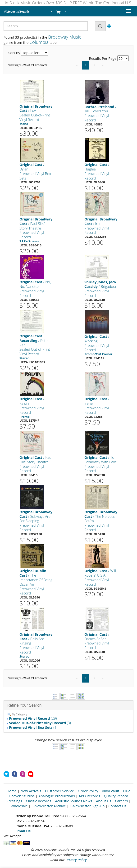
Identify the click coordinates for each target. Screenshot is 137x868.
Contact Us (117, 806)
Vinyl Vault (111, 791)
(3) (40, 723)
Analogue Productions (57, 796)
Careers (121, 801)
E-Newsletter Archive (49, 806)
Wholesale (19, 806)
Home (12, 791)
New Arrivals (31, 791)
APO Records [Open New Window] (89, 796)
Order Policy (88, 791)
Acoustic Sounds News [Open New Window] (74, 801)
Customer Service (59, 791)
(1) (33, 727)
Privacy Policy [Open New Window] (76, 860)
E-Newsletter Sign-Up (87, 806)
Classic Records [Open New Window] (39, 801)
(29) (33, 718)
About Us (104, 801)
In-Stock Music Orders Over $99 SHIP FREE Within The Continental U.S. (69, 3)
